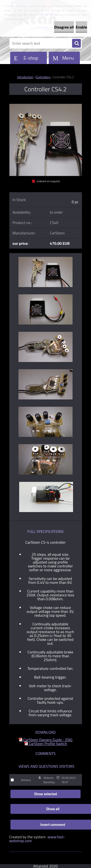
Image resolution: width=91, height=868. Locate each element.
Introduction (25, 77)
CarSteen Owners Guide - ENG (45, 740)
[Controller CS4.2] (46, 106)
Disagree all (64, 27)
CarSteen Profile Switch (45, 744)
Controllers (43, 77)
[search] (76, 43)
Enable (81, 27)
